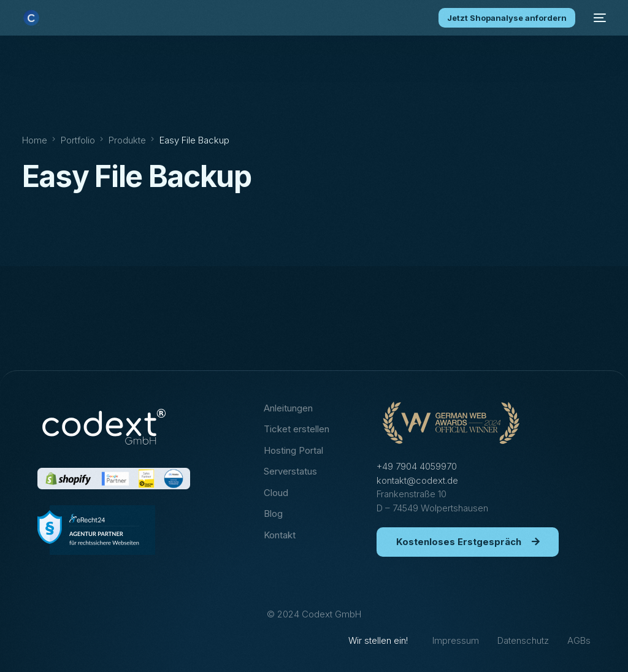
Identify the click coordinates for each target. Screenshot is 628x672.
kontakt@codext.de (417, 480)
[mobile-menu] (597, 18)
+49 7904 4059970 (417, 466)
